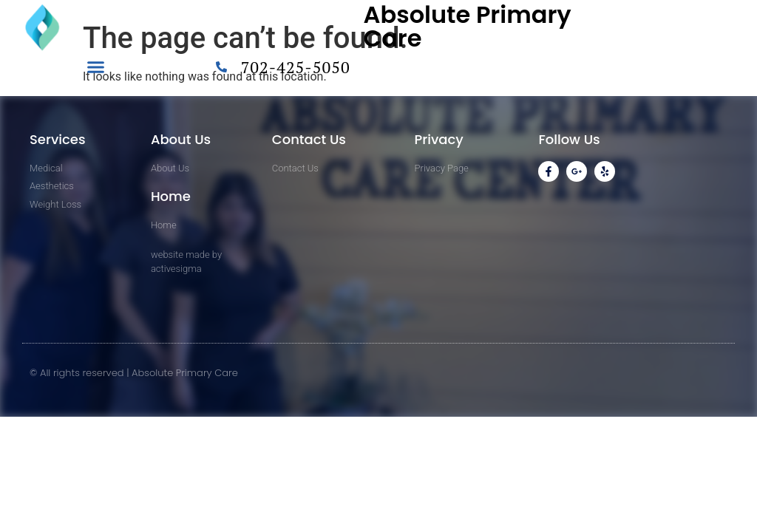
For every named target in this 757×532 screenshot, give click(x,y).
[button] (96, 67)
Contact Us (309, 139)
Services (58, 139)
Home (171, 196)
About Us (181, 139)
